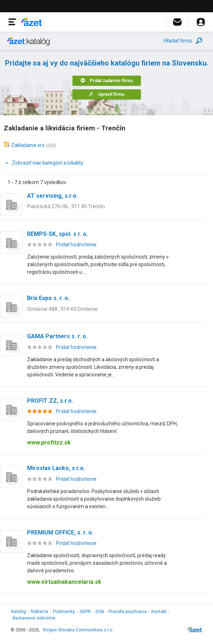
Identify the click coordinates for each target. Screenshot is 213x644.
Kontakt (159, 612)
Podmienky (64, 612)
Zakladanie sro (28, 145)
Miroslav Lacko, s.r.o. (56, 468)
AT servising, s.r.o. (52, 196)
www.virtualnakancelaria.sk (64, 582)
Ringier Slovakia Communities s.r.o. (78, 630)
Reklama (39, 612)
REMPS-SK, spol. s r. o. (57, 234)
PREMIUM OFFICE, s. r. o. (60, 533)
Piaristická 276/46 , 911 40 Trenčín (66, 206)
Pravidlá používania (128, 612)
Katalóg (18, 612)
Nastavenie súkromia (34, 618)
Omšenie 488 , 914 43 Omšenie (62, 309)
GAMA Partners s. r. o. (57, 336)
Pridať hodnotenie (76, 245)
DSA (100, 612)
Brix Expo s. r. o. (48, 298)
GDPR (85, 612)
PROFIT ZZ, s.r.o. (50, 401)
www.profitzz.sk (49, 442)
